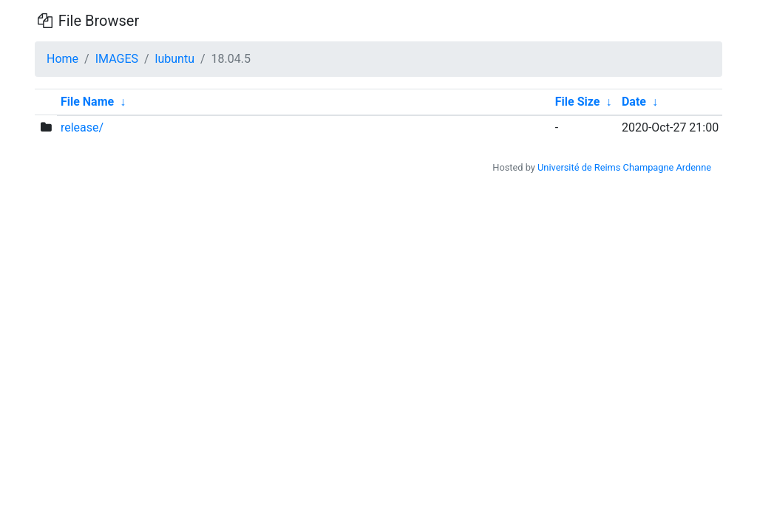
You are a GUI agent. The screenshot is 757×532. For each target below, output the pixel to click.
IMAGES (117, 59)
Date (634, 102)
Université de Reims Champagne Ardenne (624, 167)
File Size (578, 102)
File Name (87, 102)
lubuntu (175, 59)
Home (62, 59)
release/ (82, 127)
